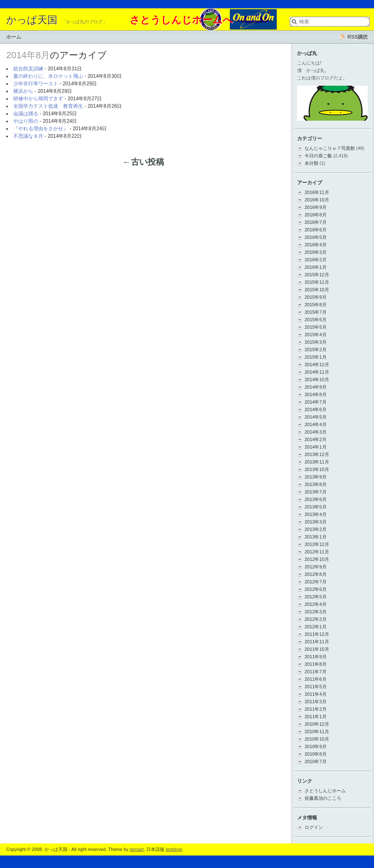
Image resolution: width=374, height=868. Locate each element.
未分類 (311, 163)
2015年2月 (316, 350)
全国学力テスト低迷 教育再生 (48, 106)
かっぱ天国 (32, 20)
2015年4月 (316, 335)
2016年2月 (316, 260)
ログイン (314, 827)
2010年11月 (317, 732)
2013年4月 (316, 514)
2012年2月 (316, 619)
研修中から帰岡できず (38, 99)
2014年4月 (316, 424)
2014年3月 (316, 432)
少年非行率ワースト (36, 84)
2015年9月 (316, 297)
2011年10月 (317, 649)
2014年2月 (316, 439)
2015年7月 (316, 312)
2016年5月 (316, 237)
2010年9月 (316, 746)
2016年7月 (316, 222)
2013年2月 (316, 529)
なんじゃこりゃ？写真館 (330, 148)
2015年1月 (316, 357)
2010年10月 (317, 739)
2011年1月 (316, 717)
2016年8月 (316, 215)
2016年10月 (317, 200)
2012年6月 (316, 589)
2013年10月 (317, 469)
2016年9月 (316, 207)
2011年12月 (317, 634)
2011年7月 (316, 672)
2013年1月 (316, 537)
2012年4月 (316, 604)
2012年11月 (317, 552)
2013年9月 (316, 477)
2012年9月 (316, 567)
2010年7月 (316, 761)
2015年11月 (317, 282)
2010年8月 (316, 754)
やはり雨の (26, 121)
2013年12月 (317, 454)
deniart (137, 849)
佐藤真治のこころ (323, 798)
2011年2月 (316, 709)
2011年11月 (317, 642)
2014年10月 (317, 379)
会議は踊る (26, 114)
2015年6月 (316, 320)
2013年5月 (316, 507)
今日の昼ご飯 (318, 156)
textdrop (174, 849)
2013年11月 (317, 462)
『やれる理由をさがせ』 (41, 129)
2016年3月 (316, 252)
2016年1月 (316, 267)
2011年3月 (316, 702)
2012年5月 (316, 597)
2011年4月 (316, 694)
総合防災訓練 (28, 69)
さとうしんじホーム (325, 791)
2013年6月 (316, 499)
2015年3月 (316, 342)
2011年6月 (316, 679)
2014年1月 (316, 447)
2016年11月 (317, 192)
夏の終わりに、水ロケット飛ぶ (48, 76)
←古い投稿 (143, 162)
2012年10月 (317, 559)
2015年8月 (316, 305)
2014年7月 (316, 402)
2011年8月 (316, 664)
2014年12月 (317, 365)
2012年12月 (317, 544)
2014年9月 (316, 387)
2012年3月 (316, 612)
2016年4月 (316, 245)
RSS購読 (358, 37)
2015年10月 (317, 290)
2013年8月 (316, 484)
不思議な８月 (28, 136)
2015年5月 (316, 327)
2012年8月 (316, 574)
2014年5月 (316, 417)
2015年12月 (317, 275)
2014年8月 (316, 394)
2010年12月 (317, 724)
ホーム (14, 37)
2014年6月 (316, 409)
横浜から (23, 91)
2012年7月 (316, 582)
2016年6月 (316, 230)
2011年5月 (316, 687)
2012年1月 (316, 627)
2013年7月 (316, 492)
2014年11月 (317, 372)
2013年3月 (316, 522)
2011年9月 (316, 657)
